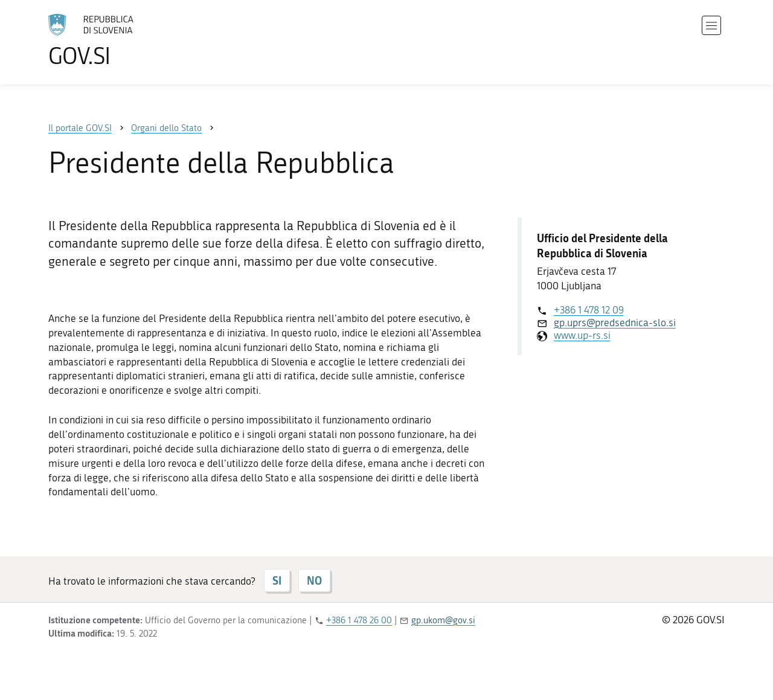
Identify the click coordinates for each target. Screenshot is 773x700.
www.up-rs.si (582, 335)
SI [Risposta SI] (277, 580)
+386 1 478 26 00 (359, 620)
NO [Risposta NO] (314, 580)
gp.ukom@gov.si (443, 620)
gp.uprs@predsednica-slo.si (615, 323)
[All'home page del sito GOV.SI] (124, 40)
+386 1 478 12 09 (589, 310)
